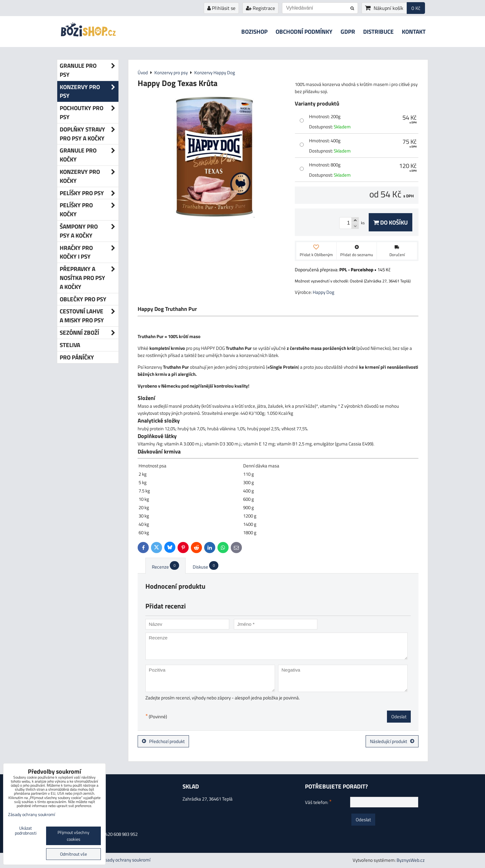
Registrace (260, 8)
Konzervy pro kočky (89, 176)
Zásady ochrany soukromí (125, 860)
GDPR (348, 31)
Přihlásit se (221, 8)
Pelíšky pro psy (89, 193)
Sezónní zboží (89, 333)
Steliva (70, 345)
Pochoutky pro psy (89, 113)
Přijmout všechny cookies (73, 836)
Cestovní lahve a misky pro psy (89, 316)
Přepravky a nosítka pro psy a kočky (89, 278)
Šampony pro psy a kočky (89, 231)
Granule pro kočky (89, 155)
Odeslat (399, 717)
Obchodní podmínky (304, 31)
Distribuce (378, 31)
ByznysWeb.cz (411, 860)
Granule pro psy (89, 70)
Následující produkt (392, 741)
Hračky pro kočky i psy (89, 252)
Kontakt (414, 31)
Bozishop (254, 31)
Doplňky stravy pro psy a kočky (89, 134)
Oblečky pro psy (83, 299)
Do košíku (391, 222)
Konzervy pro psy (89, 92)
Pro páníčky (77, 357)
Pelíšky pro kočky (89, 210)
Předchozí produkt (163, 741)
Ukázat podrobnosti (26, 831)
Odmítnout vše (73, 854)
